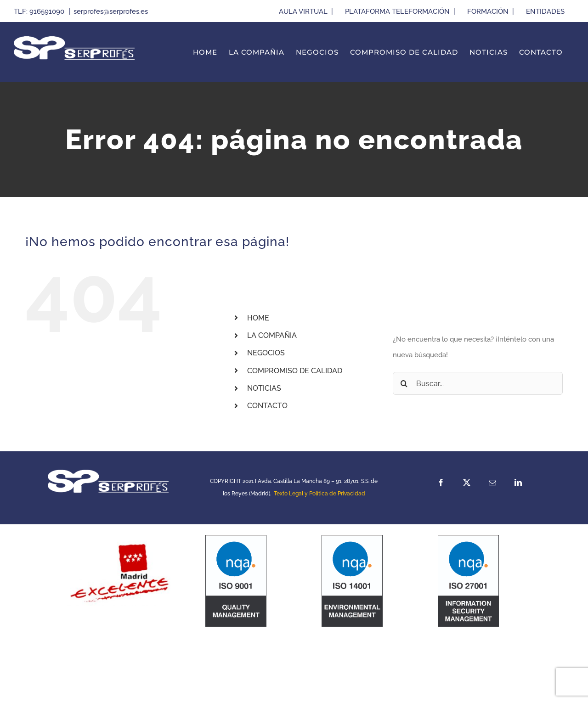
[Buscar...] (478, 383)
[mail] (492, 483)
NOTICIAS (264, 388)
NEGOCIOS (266, 353)
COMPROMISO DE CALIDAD (295, 371)
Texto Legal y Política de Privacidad (319, 494)
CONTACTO (267, 406)
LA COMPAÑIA (272, 335)
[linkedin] (518, 483)
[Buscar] (404, 383)
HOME (258, 318)
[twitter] (467, 483)
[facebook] (441, 483)
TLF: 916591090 (40, 11)
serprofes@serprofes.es (111, 11)
